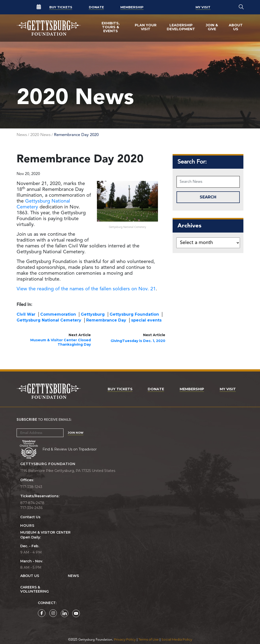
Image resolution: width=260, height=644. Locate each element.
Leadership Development (181, 27)
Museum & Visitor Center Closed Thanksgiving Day (61, 342)
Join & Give (212, 27)
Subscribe (27, 420)
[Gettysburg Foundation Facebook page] (42, 613)
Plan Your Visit (146, 27)
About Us (236, 27)
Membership (132, 7)
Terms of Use (149, 639)
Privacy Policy (125, 639)
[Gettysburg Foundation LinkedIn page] (65, 613)
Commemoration (58, 314)
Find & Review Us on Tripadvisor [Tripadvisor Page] (70, 449)
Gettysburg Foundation (134, 314)
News (22, 135)
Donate (96, 7)
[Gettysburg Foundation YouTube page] (76, 613)
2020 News (40, 135)
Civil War (26, 314)
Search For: (192, 162)
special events (146, 320)
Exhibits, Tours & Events (111, 27)
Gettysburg (93, 314)
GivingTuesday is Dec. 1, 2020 (138, 341)
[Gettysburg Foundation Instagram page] (53, 613)
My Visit (203, 7)
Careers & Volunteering (35, 589)
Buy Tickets (61, 7)
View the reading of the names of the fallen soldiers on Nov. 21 (86, 289)
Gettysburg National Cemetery (49, 320)
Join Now (76, 433)
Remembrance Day (106, 320)
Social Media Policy (177, 639)
